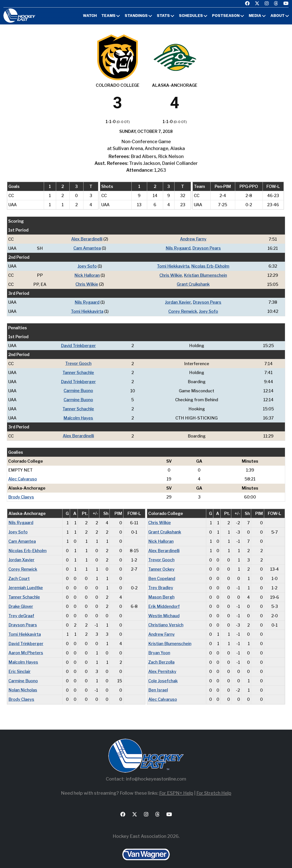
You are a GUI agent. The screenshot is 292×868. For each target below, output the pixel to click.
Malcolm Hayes (78, 416)
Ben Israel (158, 684)
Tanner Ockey (162, 565)
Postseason (226, 16)
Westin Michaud (164, 611)
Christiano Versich (166, 620)
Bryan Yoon (159, 648)
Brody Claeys (21, 494)
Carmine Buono (78, 389)
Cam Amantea (87, 248)
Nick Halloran (87, 275)
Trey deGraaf (21, 611)
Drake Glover (21, 602)
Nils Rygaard (178, 248)
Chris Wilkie (171, 275)
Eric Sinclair (20, 666)
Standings (136, 16)
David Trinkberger (78, 344)
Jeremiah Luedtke (26, 584)
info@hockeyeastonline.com (156, 773)
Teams (109, 16)
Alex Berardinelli (87, 239)
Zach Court (19, 574)
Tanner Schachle (78, 371)
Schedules (191, 16)
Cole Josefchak (163, 675)
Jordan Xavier (178, 301)
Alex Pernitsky (162, 666)
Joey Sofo (87, 266)
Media (255, 16)
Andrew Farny (193, 239)
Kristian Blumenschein (205, 275)
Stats (163, 16)
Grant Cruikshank (193, 284)
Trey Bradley (161, 584)
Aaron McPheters (26, 648)
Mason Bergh (161, 593)
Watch (90, 16)
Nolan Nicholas (23, 684)
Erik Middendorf (164, 602)
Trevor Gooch (78, 362)
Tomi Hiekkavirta (173, 266)
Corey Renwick (182, 310)
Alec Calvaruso (23, 476)
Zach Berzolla (161, 657)
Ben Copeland (162, 574)
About (278, 16)
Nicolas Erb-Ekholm (210, 266)
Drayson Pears (207, 248)
